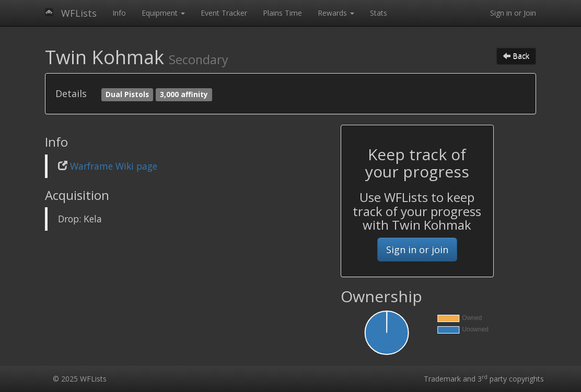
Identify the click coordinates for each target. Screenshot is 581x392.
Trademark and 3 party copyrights (484, 379)
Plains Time (282, 13)
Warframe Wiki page (114, 166)
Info (119, 13)
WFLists (79, 13)
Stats (379, 13)
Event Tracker (224, 13)
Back (516, 56)
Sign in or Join (513, 13)
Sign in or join (417, 250)
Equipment (163, 13)
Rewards (336, 13)
